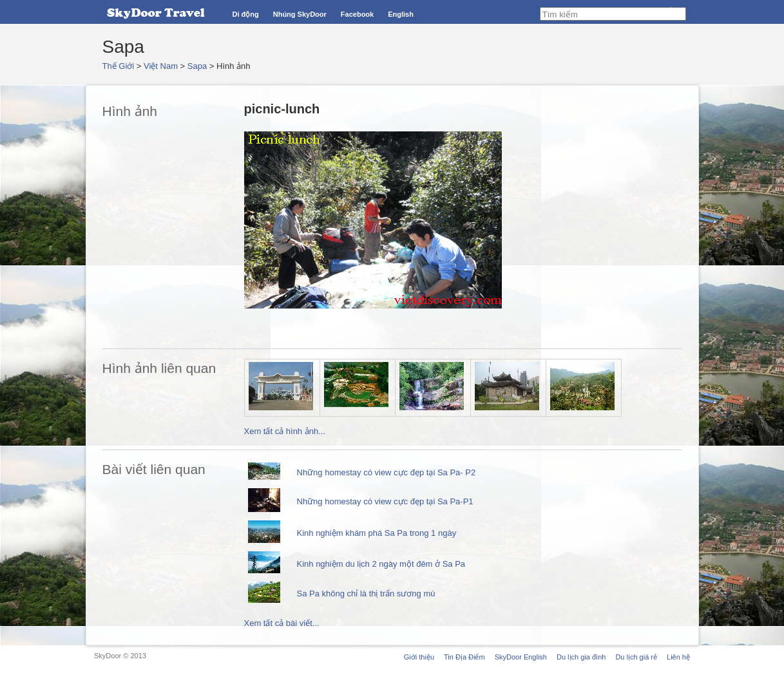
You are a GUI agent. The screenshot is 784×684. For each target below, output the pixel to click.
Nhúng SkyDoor (300, 14)
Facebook (357, 14)
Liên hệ (678, 657)
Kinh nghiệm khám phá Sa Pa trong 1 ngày (377, 533)
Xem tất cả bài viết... (282, 623)
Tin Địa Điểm (464, 657)
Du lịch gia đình (581, 657)
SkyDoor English (521, 657)
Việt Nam (161, 66)
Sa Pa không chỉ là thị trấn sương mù (366, 594)
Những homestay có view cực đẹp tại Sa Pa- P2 (387, 472)
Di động (246, 14)
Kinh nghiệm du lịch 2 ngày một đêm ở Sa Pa (381, 564)
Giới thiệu (419, 657)
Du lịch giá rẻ (636, 657)
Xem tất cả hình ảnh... (285, 431)
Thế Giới (119, 66)
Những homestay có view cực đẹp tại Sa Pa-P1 (385, 501)
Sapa (197, 66)
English (401, 14)
